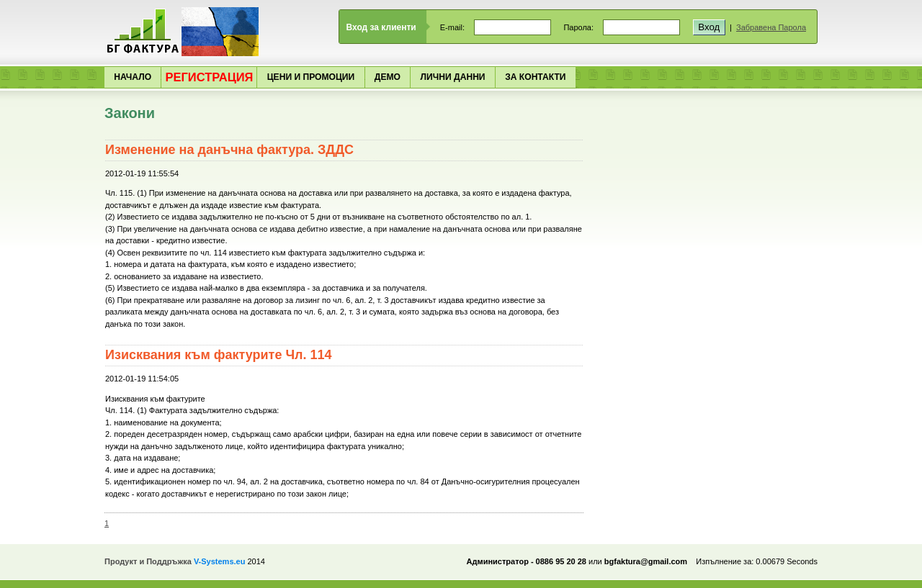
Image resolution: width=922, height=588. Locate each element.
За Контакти (535, 77)
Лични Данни (453, 77)
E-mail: (452, 27)
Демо (388, 77)
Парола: (578, 27)
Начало (133, 77)
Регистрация (209, 77)
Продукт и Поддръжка (175, 561)
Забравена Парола (771, 27)
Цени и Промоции (311, 77)
